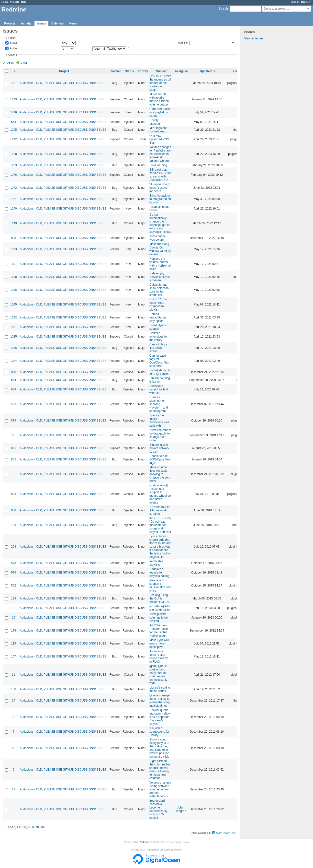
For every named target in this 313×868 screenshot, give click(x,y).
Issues (41, 23)
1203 (14, 165)
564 (13, 380)
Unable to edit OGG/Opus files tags (160, 459)
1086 (14, 348)
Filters (12, 38)
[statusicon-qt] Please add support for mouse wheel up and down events (160, 494)
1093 (14, 249)
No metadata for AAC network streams (160, 510)
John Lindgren (180, 809)
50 (37, 827)
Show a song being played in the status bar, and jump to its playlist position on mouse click (159, 748)
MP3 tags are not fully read (158, 130)
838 (13, 238)
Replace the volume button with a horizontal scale (160, 264)
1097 (14, 264)
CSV (227, 833)
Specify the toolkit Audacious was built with (159, 421)
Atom (219, 833)
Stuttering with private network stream (159, 448)
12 (14, 789)
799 (13, 525)
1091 (14, 327)
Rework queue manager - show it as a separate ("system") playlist (160, 717)
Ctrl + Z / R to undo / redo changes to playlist (158, 305)
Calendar (58, 23)
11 (14, 675)
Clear (24, 63)
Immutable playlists (156, 563)
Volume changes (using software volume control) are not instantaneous (160, 789)
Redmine (144, 842)
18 (14, 717)
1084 (14, 361)
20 (14, 748)
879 (13, 421)
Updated (206, 71)
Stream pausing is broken (160, 380)
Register (306, 2)
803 (13, 494)
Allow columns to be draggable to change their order (160, 435)
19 (14, 618)
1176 (14, 175)
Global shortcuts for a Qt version (160, 372)
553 (13, 122)
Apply (11, 63)
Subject (161, 71)
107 (13, 657)
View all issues (254, 38)
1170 (14, 209)
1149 (14, 223)
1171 (14, 199)
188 (13, 598)
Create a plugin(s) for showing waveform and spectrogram (159, 404)
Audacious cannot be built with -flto (159, 389)
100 (13, 689)
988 (13, 389)
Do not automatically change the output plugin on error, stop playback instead (160, 223)
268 (13, 547)
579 (13, 573)
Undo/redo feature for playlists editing (159, 573)
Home (5, 2)
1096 (14, 290)
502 (13, 586)
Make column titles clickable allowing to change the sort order (160, 474)
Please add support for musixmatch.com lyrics (160, 586)
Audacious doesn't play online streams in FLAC (159, 657)
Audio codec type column (157, 238)
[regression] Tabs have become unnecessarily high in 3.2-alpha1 (158, 809)
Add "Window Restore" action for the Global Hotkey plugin (159, 631)
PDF (235, 833)
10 (14, 435)
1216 (14, 112)
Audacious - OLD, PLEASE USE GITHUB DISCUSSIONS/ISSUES (63, 83)
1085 (14, 337)
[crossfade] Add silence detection (160, 608)
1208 (14, 154)
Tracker (116, 71)
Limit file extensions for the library (159, 337)
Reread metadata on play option (158, 317)
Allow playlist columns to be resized (159, 618)
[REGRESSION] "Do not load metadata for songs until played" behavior (160, 525)
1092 (14, 317)
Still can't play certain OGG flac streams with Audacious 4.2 (160, 175)
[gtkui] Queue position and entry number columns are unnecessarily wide (158, 675)
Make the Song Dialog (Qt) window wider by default (160, 249)
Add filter (183, 43)
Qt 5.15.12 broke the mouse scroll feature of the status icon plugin (160, 83)
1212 (14, 139)
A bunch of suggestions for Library (159, 732)
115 (13, 644)
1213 (14, 99)
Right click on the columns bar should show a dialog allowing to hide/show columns (160, 770)
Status (13, 43)
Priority (143, 71)
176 (13, 631)
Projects (15, 2)
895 (13, 448)
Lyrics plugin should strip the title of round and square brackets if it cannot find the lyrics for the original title (160, 547)
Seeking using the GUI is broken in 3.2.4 (159, 598)
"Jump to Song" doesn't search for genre (160, 188)
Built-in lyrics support (158, 327)
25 (32, 827)
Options (13, 55)
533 (13, 404)
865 (13, 459)
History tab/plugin (156, 122)
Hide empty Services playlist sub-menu (160, 277)
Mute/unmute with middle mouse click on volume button (159, 99)
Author (13, 48)
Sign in (295, 2)
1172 (14, 188)
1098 (14, 277)
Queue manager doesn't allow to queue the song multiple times (160, 701)
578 (13, 563)
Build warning (158, 165)
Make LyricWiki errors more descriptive (159, 644)
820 (13, 372)
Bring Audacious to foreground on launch (160, 199)
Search (223, 9)
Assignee (181, 71)
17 (14, 701)
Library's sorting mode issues (160, 689)
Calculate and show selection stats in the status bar (159, 290)
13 (14, 608)
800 (13, 510)
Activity (26, 23)
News (73, 23)
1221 (14, 83)
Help (24, 2)
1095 (14, 305)
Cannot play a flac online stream (158, 348)
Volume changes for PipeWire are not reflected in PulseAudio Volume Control (160, 154)
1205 (14, 130)
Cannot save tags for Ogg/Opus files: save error (160, 361)
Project (64, 71)
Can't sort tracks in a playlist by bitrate (160, 112)
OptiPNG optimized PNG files (159, 139)
